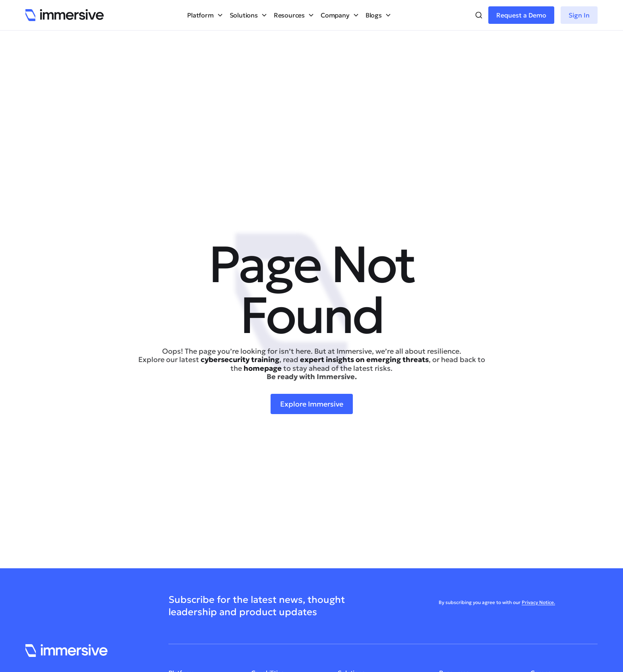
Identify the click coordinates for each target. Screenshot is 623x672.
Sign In (579, 15)
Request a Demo (521, 15)
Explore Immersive (312, 404)
